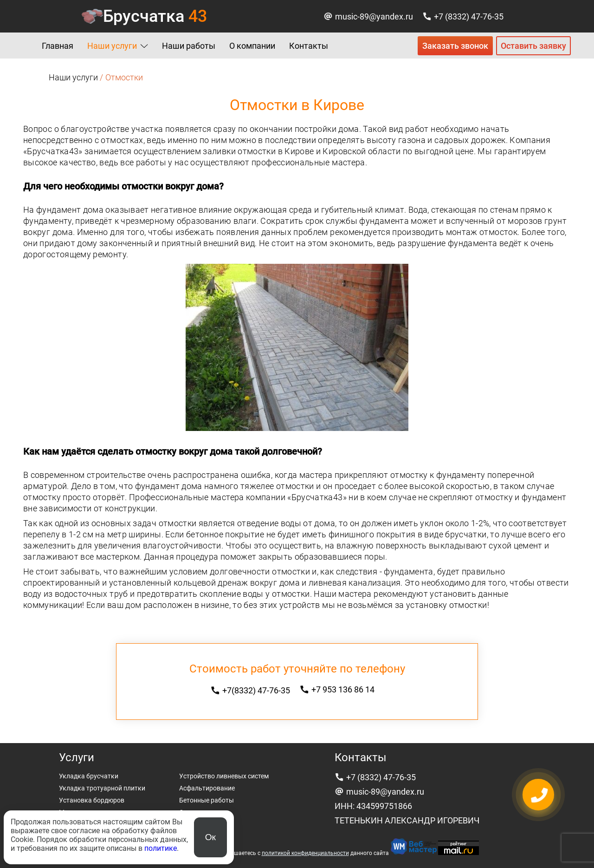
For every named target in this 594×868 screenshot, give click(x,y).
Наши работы (189, 46)
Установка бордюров (92, 800)
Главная (58, 46)
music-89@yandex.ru (374, 16)
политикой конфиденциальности (305, 853)
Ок (210, 837)
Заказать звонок (455, 46)
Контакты (309, 46)
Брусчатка (155, 16)
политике (161, 848)
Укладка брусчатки (89, 776)
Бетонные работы (207, 800)
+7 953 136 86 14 (343, 689)
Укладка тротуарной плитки (102, 788)
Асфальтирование (207, 788)
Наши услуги (112, 46)
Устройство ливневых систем (224, 776)
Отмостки (194, 812)
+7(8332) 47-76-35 (256, 690)
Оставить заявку (533, 46)
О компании (252, 46)
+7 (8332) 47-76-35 (469, 16)
